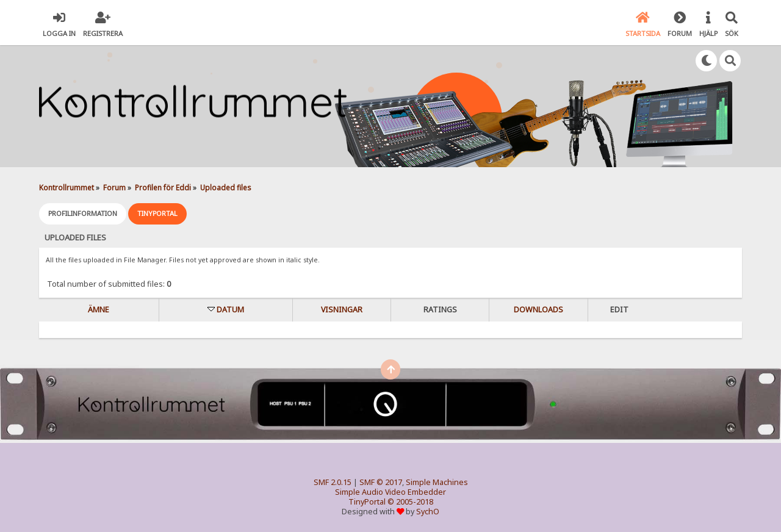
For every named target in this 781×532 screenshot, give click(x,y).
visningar (342, 310)
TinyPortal (367, 502)
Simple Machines (437, 482)
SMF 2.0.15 (333, 482)
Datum (230, 310)
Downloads (538, 310)
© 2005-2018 (410, 502)
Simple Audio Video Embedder (390, 492)
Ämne (99, 310)
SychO (428, 512)
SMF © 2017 (381, 482)
